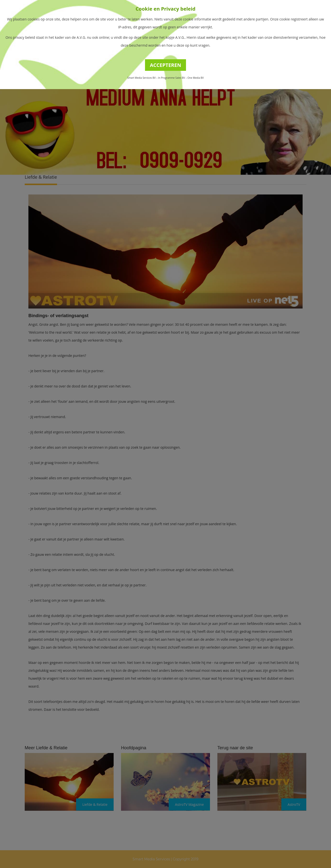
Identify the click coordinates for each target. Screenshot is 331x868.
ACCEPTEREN (166, 65)
